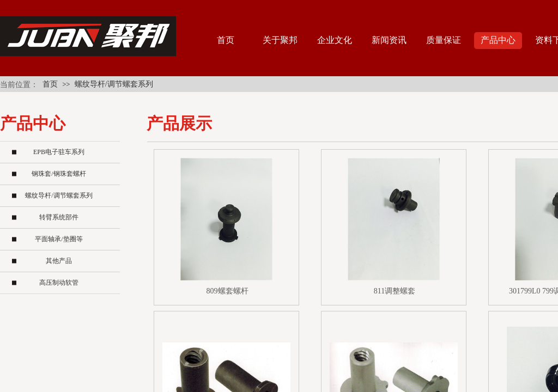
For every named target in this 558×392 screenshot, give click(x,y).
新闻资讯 (389, 40)
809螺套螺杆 (228, 291)
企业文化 (335, 40)
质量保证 (444, 40)
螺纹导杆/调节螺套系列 (114, 84)
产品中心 (498, 40)
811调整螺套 (395, 291)
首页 (50, 84)
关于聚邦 (280, 40)
